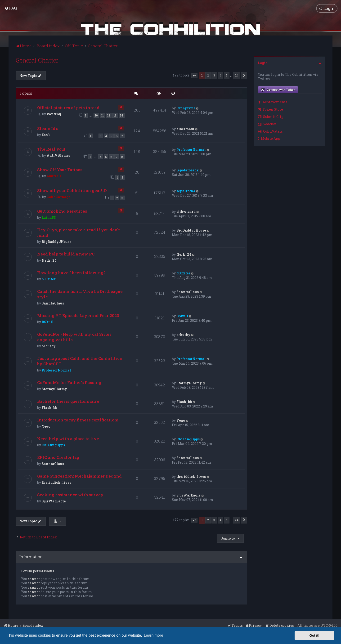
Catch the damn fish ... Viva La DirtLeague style (80, 294)
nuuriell (54, 176)
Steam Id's (48, 128)
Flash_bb (49, 407)
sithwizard (186, 211)
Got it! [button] (314, 635)
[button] (194, 75)
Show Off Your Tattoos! (60, 169)
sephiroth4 (186, 190)
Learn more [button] (153, 635)
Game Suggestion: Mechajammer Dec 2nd (79, 476)
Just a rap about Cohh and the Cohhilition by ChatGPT (80, 361)
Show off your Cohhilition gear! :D (72, 190)
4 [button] (220, 75)
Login (263, 62)
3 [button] (214, 75)
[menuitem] (11, 8)
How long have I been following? (71, 272)
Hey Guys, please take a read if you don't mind (79, 232)
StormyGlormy (54, 388)
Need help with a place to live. (69, 438)
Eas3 (46, 134)
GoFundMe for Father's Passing (69, 382)
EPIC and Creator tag (58, 457)
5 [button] (227, 75)
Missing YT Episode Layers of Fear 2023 (78, 315)
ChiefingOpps (53, 445)
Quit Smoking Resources (62, 211)
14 (122, 115)
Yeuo (46, 426)
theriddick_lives (56, 482)
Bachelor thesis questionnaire (68, 401)
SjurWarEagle (54, 501)
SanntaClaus (53, 303)
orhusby (49, 346)
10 (96, 115)
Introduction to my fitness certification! (78, 419)
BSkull (48, 321)
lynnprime (186, 108)
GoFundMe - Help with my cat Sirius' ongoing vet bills (75, 336)
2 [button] (208, 75)
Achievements (273, 101)
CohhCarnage (58, 196)
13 (115, 115)
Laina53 (49, 217)
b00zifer (49, 279)
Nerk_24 (49, 260)
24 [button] (237, 75)
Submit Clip (271, 116)
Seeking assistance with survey (70, 494)
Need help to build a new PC (66, 253)
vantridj (54, 114)
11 (103, 115)
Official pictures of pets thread (68, 107)
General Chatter (37, 60)
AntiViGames (58, 155)
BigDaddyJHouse (56, 241)
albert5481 (185, 128)
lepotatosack (188, 170)
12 (109, 115)
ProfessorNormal (191, 149)
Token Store (270, 109)
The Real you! (51, 148)
